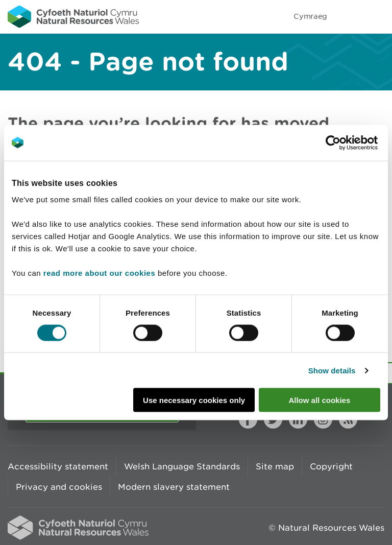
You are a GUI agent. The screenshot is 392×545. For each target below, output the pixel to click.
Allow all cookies (319, 400)
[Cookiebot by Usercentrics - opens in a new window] (351, 143)
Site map (275, 466)
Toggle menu (378, 16)
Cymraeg (310, 16)
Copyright (331, 466)
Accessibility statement (58, 466)
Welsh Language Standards (182, 466)
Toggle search (349, 16)
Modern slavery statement (174, 487)
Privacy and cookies (59, 487)
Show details (332, 370)
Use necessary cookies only (194, 400)
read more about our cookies (99, 273)
